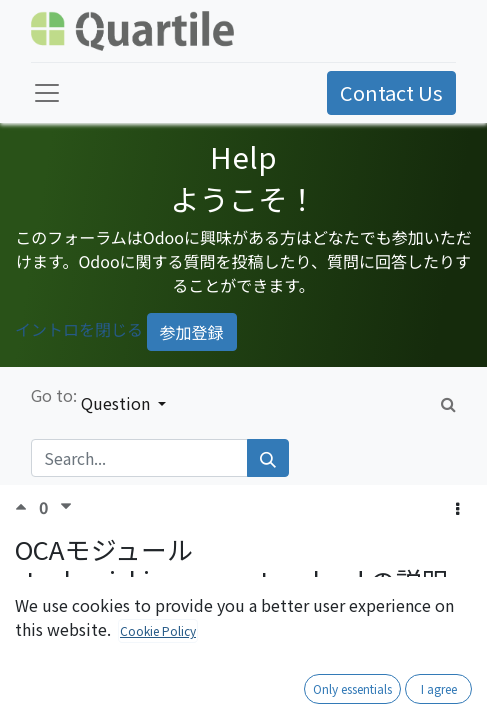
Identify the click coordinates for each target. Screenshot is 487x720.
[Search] (268, 458)
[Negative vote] (66, 506)
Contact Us (391, 92)
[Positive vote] (27, 506)
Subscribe (421, 631)
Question (117, 403)
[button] (457, 508)
